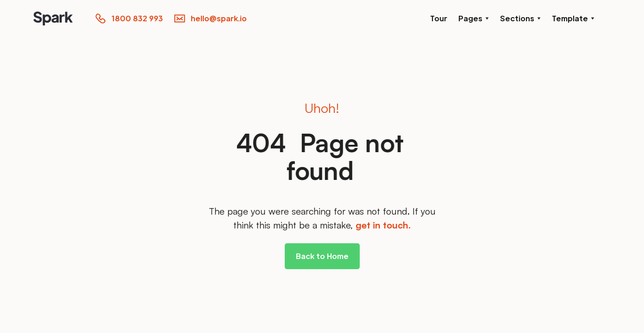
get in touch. (383, 225)
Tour (439, 18)
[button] (474, 18)
